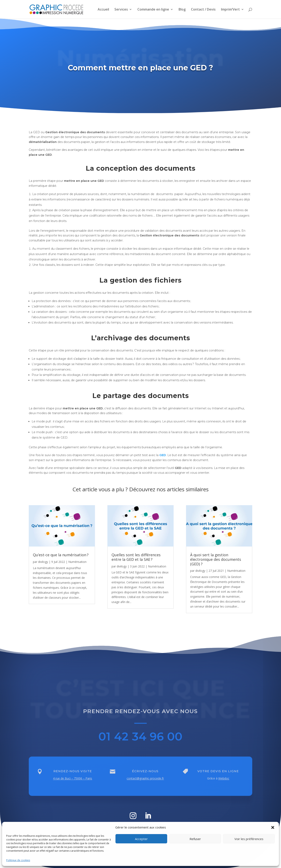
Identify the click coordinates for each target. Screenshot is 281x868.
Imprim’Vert (230, 10)
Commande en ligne (153, 10)
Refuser (195, 839)
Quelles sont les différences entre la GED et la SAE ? (136, 557)
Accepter (141, 839)
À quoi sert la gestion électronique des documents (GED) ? (216, 559)
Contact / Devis (203, 10)
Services (121, 10)
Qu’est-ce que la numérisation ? (61, 555)
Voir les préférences (249, 839)
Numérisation (77, 562)
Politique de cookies (18, 860)
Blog (182, 10)
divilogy (43, 562)
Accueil (103, 10)
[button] (273, 827)
